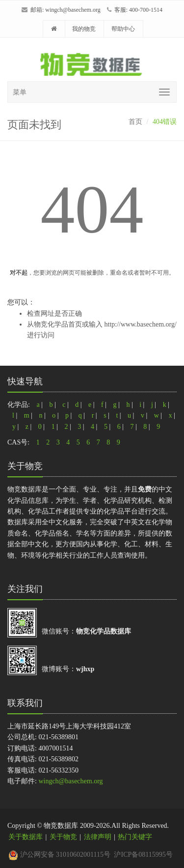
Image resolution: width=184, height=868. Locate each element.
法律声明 (98, 837)
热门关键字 (135, 837)
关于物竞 (63, 837)
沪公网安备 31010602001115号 (59, 855)
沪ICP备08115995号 (143, 855)
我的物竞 (84, 29)
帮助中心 (123, 29)
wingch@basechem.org (73, 10)
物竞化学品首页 (58, 324)
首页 (135, 122)
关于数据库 (26, 837)
